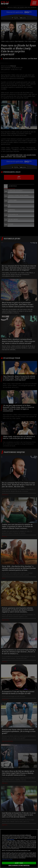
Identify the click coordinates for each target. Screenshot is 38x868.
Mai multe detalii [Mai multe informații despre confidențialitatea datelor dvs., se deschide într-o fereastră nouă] (11, 839)
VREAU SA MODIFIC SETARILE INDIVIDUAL (19, 865)
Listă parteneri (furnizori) (7, 859)
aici (8, 846)
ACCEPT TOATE (19, 863)
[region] (19, 849)
